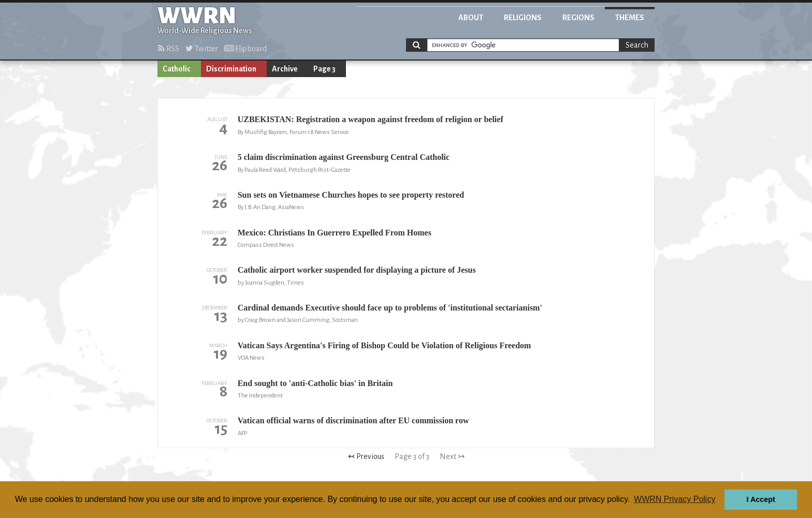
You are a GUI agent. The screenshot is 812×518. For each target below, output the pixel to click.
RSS (169, 49)
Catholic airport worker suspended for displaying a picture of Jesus (357, 270)
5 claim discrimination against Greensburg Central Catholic (344, 157)
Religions (523, 18)
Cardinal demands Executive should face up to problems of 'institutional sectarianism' (390, 308)
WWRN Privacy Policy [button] (675, 499)
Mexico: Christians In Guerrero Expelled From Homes (335, 233)
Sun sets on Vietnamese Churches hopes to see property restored (351, 195)
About (471, 18)
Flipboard (245, 49)
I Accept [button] (760, 499)
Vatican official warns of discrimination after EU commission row (353, 420)
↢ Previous (366, 456)
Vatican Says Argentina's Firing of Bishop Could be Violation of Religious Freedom (385, 345)
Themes (630, 18)
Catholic (177, 69)
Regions (578, 18)
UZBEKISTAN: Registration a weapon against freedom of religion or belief (371, 119)
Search (637, 45)
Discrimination (231, 69)
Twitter (202, 49)
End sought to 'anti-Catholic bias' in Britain (315, 383)
